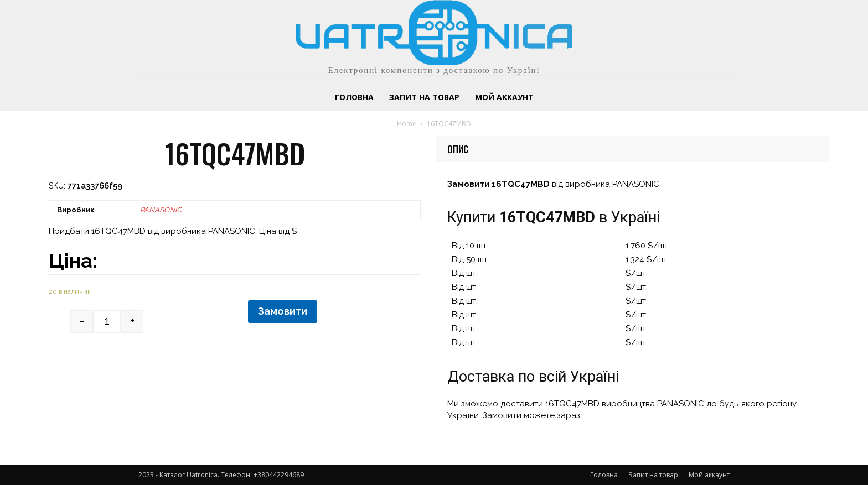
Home (407, 124)
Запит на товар (653, 475)
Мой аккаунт (709, 475)
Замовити (283, 311)
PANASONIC (161, 210)
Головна (604, 475)
